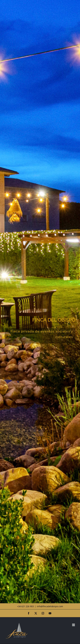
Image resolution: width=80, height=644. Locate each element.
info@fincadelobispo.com (50, 606)
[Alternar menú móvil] (74, 625)
